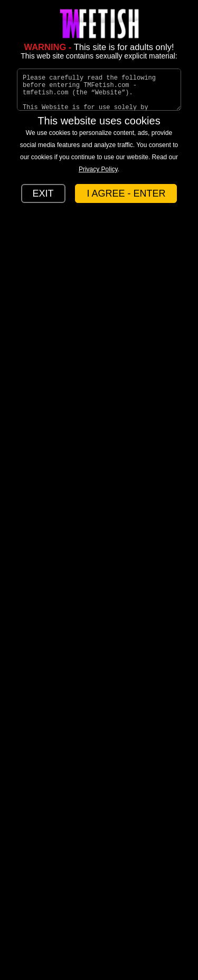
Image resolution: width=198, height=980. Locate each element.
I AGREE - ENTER (126, 193)
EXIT (43, 193)
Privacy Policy (98, 169)
